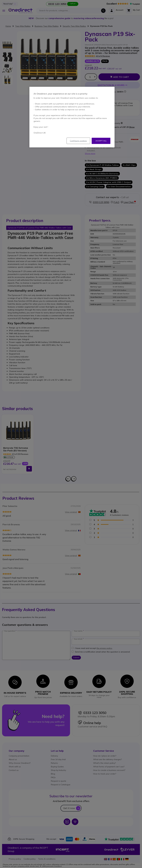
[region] (72, 117)
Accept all (101, 141)
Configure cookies (78, 141)
